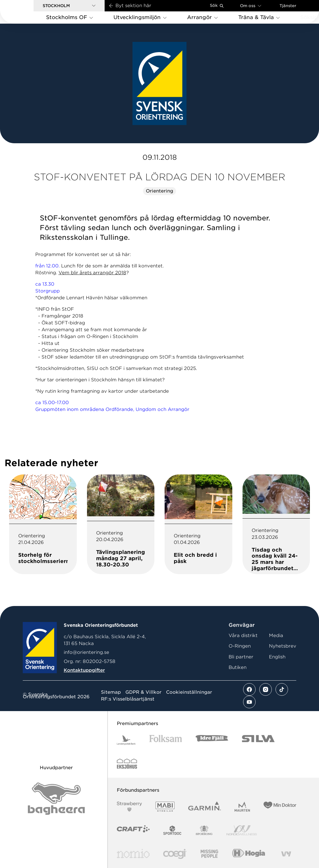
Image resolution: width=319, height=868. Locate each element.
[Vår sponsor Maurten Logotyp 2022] (242, 807)
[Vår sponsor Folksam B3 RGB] (166, 740)
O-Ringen (240, 646)
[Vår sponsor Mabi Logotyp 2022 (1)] (165, 807)
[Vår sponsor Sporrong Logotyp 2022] (204, 830)
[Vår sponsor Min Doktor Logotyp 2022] (280, 807)
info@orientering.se (86, 652)
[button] (69, 6)
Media (276, 635)
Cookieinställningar (189, 692)
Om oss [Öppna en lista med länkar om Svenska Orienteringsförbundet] (251, 6)
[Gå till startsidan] (26, 12)
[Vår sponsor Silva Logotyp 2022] (258, 740)
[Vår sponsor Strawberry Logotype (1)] (129, 807)
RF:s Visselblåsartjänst (128, 699)
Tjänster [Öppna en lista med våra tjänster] (288, 6)
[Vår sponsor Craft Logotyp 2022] (133, 830)
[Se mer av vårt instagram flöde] (266, 689)
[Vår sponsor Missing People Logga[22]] (209, 854)
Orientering (159, 191)
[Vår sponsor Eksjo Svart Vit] (127, 764)
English (277, 657)
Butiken (238, 667)
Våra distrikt (243, 635)
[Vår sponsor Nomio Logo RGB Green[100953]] (133, 854)
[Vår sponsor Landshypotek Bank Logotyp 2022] (126, 740)
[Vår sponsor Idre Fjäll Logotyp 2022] (212, 740)
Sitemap (111, 692)
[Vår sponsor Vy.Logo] (286, 854)
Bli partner (241, 657)
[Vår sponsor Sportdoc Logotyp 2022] (172, 830)
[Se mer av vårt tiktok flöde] (282, 689)
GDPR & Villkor (143, 692)
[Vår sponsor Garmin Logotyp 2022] (205, 807)
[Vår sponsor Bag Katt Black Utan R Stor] (56, 799)
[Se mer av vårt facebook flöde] (249, 689)
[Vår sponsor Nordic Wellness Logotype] (242, 830)
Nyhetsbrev (283, 646)
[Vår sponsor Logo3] (175, 854)
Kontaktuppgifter (84, 670)
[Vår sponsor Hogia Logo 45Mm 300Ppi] (249, 854)
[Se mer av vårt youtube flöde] (249, 702)
